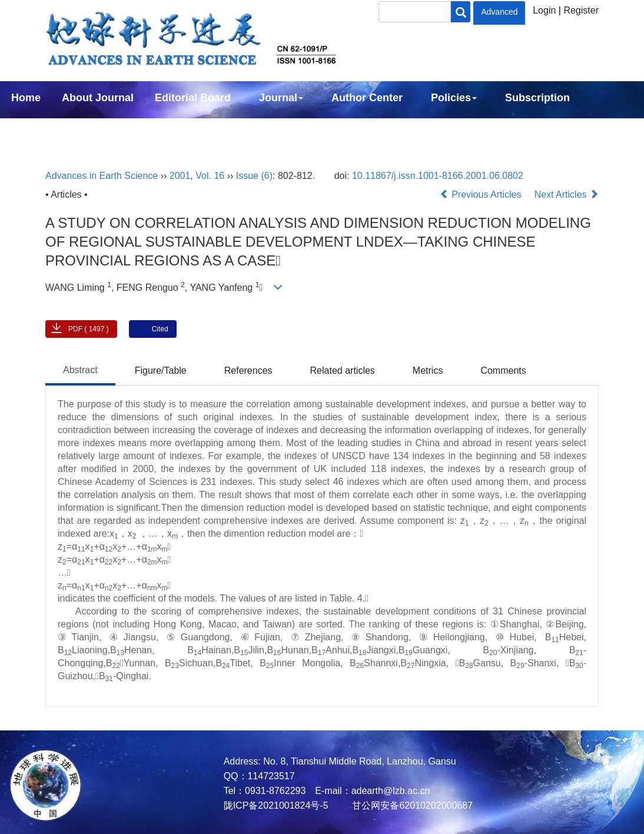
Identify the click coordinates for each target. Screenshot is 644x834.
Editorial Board (193, 98)
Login (544, 10)
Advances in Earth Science (102, 176)
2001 (180, 176)
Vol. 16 (210, 176)
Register (581, 10)
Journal (281, 98)
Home (26, 98)
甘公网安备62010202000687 (411, 805)
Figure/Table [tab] (161, 371)
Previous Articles (482, 195)
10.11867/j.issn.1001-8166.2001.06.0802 (438, 176)
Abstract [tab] (80, 370)
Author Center (367, 98)
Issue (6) (254, 176)
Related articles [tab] (343, 371)
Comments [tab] (503, 371)
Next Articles (567, 195)
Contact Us (39, 129)
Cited (160, 329)
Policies (454, 98)
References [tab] (248, 371)
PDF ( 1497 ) (89, 329)
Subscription (537, 98)
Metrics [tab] (428, 371)
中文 (99, 129)
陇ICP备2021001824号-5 (276, 805)
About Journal (98, 98)
